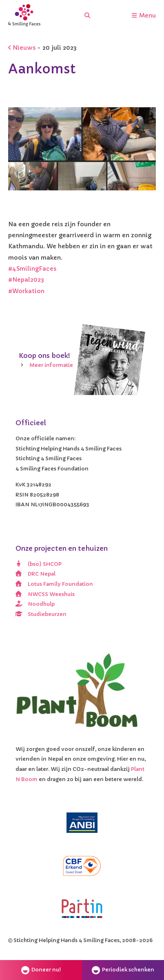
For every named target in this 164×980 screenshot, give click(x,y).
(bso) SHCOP (39, 564)
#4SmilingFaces (32, 269)
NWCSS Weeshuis (45, 594)
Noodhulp (35, 604)
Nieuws (22, 48)
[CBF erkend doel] (82, 866)
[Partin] (82, 909)
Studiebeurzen (41, 614)
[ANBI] (82, 823)
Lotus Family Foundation (54, 584)
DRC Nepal (35, 574)
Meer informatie (51, 365)
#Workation (26, 291)
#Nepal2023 (26, 280)
